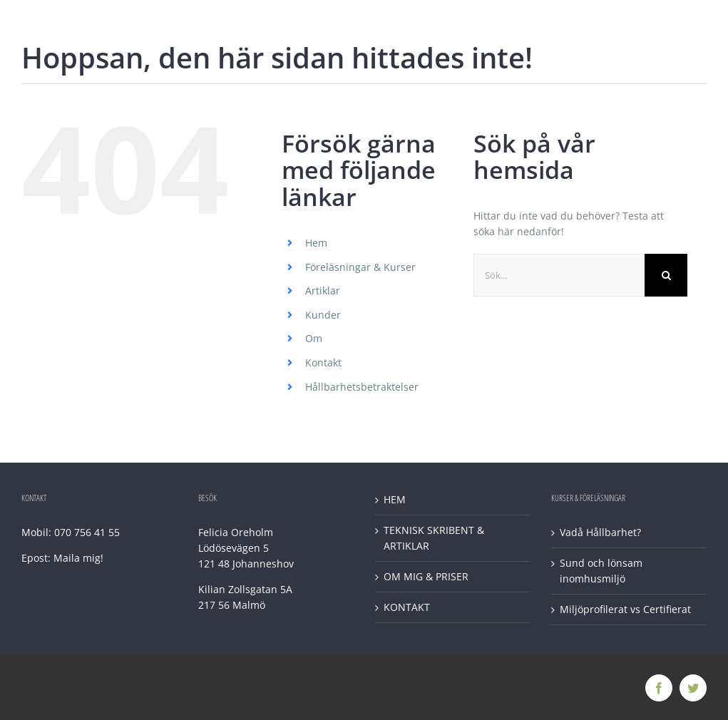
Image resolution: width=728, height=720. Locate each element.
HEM (395, 499)
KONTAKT (407, 607)
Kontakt (323, 362)
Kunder (323, 315)
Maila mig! (78, 558)
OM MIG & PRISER (426, 576)
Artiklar (323, 290)
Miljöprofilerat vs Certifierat (625, 609)
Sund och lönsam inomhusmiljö (601, 571)
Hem (316, 243)
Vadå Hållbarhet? (600, 532)
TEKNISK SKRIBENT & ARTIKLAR (434, 538)
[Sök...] (559, 275)
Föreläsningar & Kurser (360, 267)
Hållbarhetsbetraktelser (362, 387)
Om (314, 338)
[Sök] (666, 275)
